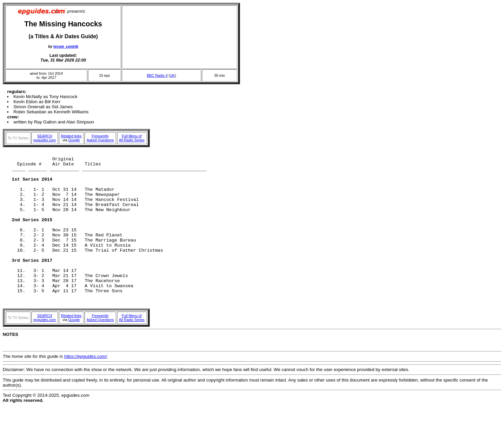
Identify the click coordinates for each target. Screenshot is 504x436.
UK (172, 75)
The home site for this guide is (33, 387)
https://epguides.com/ (86, 387)
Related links (71, 136)
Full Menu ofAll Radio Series (132, 138)
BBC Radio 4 (157, 75)
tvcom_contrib (66, 46)
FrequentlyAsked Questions (100, 138)
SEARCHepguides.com (45, 138)
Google (74, 140)
